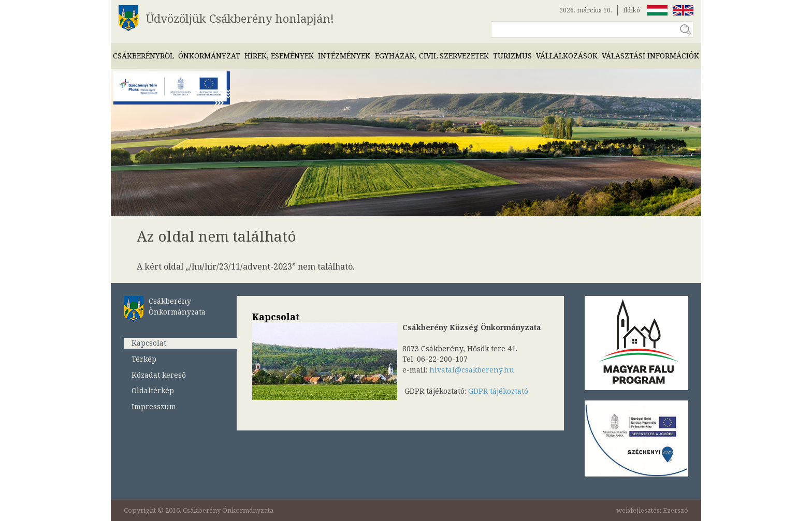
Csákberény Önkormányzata (177, 306)
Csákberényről (143, 56)
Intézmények (344, 56)
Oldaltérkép (153, 390)
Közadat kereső (159, 375)
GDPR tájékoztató (498, 391)
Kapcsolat (149, 343)
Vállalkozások (567, 56)
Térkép (144, 359)
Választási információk (650, 56)
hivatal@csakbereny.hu (472, 370)
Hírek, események (279, 56)
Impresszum (154, 406)
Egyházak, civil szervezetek (432, 56)
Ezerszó (676, 510)
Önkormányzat (209, 56)
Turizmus (512, 56)
